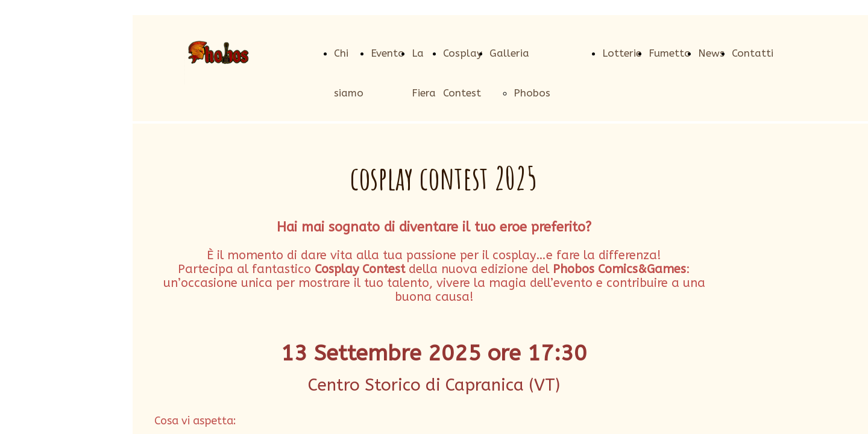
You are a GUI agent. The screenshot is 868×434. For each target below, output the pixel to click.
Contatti (753, 53)
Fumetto (670, 53)
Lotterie (622, 53)
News (711, 53)
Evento (388, 53)
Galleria (509, 53)
